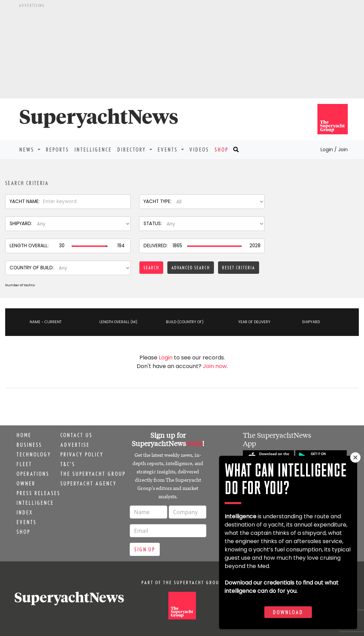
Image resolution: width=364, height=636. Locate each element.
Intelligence (93, 150)
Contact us (76, 435)
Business (29, 445)
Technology (34, 454)
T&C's (68, 464)
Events (27, 522)
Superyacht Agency (88, 483)
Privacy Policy (82, 454)
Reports (57, 150)
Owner (26, 483)
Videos (199, 150)
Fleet (24, 464)
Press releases (38, 493)
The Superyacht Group (93, 474)
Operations (33, 474)
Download (288, 612)
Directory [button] (133, 150)
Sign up (145, 549)
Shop (222, 150)
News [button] (28, 150)
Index (25, 512)
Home (24, 435)
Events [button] (169, 150)
